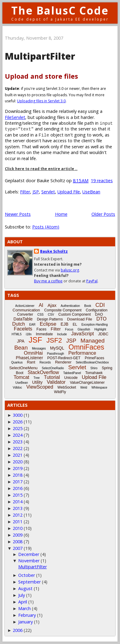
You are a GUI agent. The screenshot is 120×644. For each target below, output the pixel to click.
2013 (18, 508)
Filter (25, 192)
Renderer (63, 362)
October (27, 575)
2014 (18, 502)
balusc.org (70, 270)
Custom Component (75, 314)
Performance (82, 353)
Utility (37, 382)
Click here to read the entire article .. (41, 169)
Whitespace (99, 388)
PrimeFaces (94, 358)
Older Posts (103, 214)
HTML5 (17, 334)
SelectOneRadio (53, 368)
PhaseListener (29, 358)
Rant (31, 362)
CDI (100, 305)
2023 (18, 442)
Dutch (19, 324)
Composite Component (63, 310)
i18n (29, 334)
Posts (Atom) (46, 227)
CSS (41, 315)
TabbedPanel (72, 373)
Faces (41, 329)
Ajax (52, 305)
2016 (18, 488)
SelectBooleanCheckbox (92, 362)
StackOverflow (43, 372)
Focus (69, 329)
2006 (18, 630)
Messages (39, 348)
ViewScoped (40, 387)
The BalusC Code (60, 10)
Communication (26, 310)
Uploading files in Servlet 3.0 (41, 101)
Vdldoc (17, 388)
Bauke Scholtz (54, 251)
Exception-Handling (95, 325)
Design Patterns (50, 319)
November (29, 561)
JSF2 (54, 340)
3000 (18, 415)
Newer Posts (18, 214)
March (24, 608)
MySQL (57, 348)
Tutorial (52, 377)
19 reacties (102, 181)
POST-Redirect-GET (64, 358)
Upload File (69, 192)
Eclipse (48, 324)
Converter (25, 314)
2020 (18, 462)
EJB (65, 324)
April (23, 602)
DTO (101, 319)
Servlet (48, 192)
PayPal (92, 281)
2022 (18, 448)
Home (61, 214)
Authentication (70, 306)
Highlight (100, 329)
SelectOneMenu (23, 368)
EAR (32, 325)
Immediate (44, 334)
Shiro (94, 368)
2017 (18, 482)
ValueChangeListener (87, 383)
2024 (18, 435)
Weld (84, 388)
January (26, 622)
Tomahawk (94, 373)
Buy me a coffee (48, 281)
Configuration (96, 310)
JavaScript (82, 334)
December (29, 554)
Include (62, 334)
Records (45, 362)
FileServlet (15, 117)
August (25, 588)
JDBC (103, 334)
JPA (21, 341)
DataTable (23, 319)
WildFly (60, 392)
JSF (35, 340)
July (22, 595)
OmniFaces (87, 347)
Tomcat (22, 377)
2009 (18, 535)
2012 (18, 515)
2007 (18, 548)
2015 (18, 495)
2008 (18, 542)
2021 (18, 455)
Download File (80, 319)
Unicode (71, 378)
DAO (99, 314)
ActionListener (25, 306)
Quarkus (17, 362)
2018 (18, 475)
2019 (18, 468)
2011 (18, 522)
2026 (18, 422)
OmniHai (33, 353)
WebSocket (67, 387)
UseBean (91, 192)
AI (41, 305)
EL (75, 324)
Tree (36, 378)
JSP (36, 192)
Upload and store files (41, 76)
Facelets (23, 329)
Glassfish (84, 329)
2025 (18, 428)
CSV (51, 315)
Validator (56, 382)
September (29, 582)
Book (88, 306)
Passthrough (56, 354)
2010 (18, 528)
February (27, 615)
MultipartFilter (40, 56)
